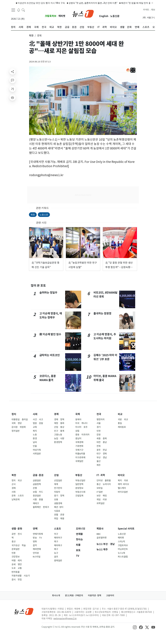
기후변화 (79, 446)
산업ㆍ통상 (59, 427)
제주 (99, 465)
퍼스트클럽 (123, 557)
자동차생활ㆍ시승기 (21, 576)
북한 (33, 215)
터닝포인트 (123, 549)
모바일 (100, 488)
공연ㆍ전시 (17, 534)
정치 (14, 414)
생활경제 (58, 503)
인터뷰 (36, 553)
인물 (35, 446)
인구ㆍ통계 (59, 431)
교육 (35, 427)
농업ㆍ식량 (59, 439)
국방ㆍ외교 (123, 419)
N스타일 (37, 557)
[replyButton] (12, 80)
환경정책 (58, 442)
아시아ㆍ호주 (81, 427)
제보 (153, 10)
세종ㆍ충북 (102, 439)
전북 (99, 446)
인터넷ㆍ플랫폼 (104, 481)
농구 (56, 553)
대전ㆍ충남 (102, 442)
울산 (99, 461)
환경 (35, 439)
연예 (35, 529)
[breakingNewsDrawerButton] (19, 10)
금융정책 (37, 484)
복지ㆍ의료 (123, 481)
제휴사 (100, 529)
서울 (99, 423)
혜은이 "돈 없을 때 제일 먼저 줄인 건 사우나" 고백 (137, 3)
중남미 (78, 439)
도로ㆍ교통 (17, 568)
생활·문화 (17, 529)
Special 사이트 (126, 529)
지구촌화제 (80, 458)
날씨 (35, 442)
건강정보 (16, 557)
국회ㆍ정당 (17, 423)
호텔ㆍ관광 (59, 515)
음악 (35, 545)
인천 (99, 431)
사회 (35, 414)
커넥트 (146, 10)
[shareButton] (12, 72)
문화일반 (16, 549)
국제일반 (79, 461)
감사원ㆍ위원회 (19, 427)
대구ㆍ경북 (102, 454)
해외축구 (58, 545)
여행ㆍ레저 (17, 561)
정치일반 (16, 431)
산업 (56, 475)
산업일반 (58, 481)
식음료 (57, 511)
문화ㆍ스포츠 (18, 496)
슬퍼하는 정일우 (48, 293)
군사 (14, 484)
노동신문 (115, 16)
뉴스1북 (121, 553)
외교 (120, 414)
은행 (35, 488)
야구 (56, 534)
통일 (120, 423)
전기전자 (58, 488)
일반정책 (79, 484)
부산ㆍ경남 (102, 458)
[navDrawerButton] (13, 10)
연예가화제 (38, 534)
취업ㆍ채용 (59, 519)
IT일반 (100, 492)
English (104, 16)
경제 (56, 414)
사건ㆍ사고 (38, 419)
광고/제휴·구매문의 (74, 595)
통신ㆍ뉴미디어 (104, 484)
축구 (56, 542)
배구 (56, 549)
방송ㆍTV (37, 538)
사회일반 (37, 454)
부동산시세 (80, 492)
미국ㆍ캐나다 (81, 423)
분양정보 (79, 488)
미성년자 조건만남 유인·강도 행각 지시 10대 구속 (34, 3)
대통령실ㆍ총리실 (20, 419)
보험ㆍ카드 (38, 492)
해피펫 (62, 16)
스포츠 (58, 529)
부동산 (79, 475)
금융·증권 (38, 475)
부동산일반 (80, 481)
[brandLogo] (83, 13)
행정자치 (101, 419)
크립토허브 (51, 16)
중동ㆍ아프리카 (82, 435)
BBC (99, 534)
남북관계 (16, 500)
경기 (99, 427)
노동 (35, 435)
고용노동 (58, 435)
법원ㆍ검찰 (38, 423)
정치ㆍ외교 (17, 481)
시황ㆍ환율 (38, 500)
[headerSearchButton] (23, 10)
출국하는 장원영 (102, 313)
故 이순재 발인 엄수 (50, 334)
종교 (14, 542)
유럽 (77, 431)
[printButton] (12, 97)
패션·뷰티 (59, 507)
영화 (35, 542)
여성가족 (37, 450)
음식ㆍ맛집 (17, 580)
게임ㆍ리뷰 (102, 500)
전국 (99, 414)
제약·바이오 (123, 484)
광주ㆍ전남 (102, 450)
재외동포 (122, 427)
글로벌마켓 (102, 538)
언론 (14, 553)
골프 (56, 557)
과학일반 (101, 503)
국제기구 (79, 450)
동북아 (78, 419)
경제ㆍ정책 (59, 419)
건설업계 (79, 496)
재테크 (36, 503)
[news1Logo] (24, 611)
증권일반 (37, 496)
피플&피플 (80, 454)
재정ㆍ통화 (59, 423)
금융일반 (37, 481)
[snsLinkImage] (135, 627)
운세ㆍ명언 (17, 564)
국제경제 (79, 442)
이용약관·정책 (95, 595)
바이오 (121, 475)
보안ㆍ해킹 (102, 496)
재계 (56, 484)
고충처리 (110, 595)
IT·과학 (101, 475)
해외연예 (37, 549)
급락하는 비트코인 (50, 355)
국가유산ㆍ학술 (19, 545)
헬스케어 (122, 488)
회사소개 (56, 595)
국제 (78, 414)
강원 (99, 435)
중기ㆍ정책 (59, 496)
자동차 (57, 492)
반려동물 (16, 572)
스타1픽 (121, 542)
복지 (35, 431)
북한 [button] (31, 36)
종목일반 (58, 561)
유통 (56, 500)
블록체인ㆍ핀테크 (41, 507)
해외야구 (58, 538)
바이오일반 (123, 492)
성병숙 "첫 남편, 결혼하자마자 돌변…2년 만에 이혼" (86, 3)
